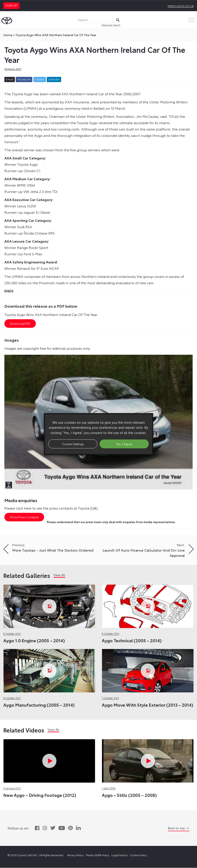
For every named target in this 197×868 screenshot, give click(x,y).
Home (8, 35)
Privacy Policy (75, 855)
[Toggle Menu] (191, 20)
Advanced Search (111, 25)
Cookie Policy (138, 855)
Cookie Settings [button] (73, 444)
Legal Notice (119, 855)
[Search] (98, 20)
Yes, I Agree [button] (124, 444)
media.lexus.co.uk (181, 6)
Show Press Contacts (24, 517)
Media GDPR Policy (98, 855)
